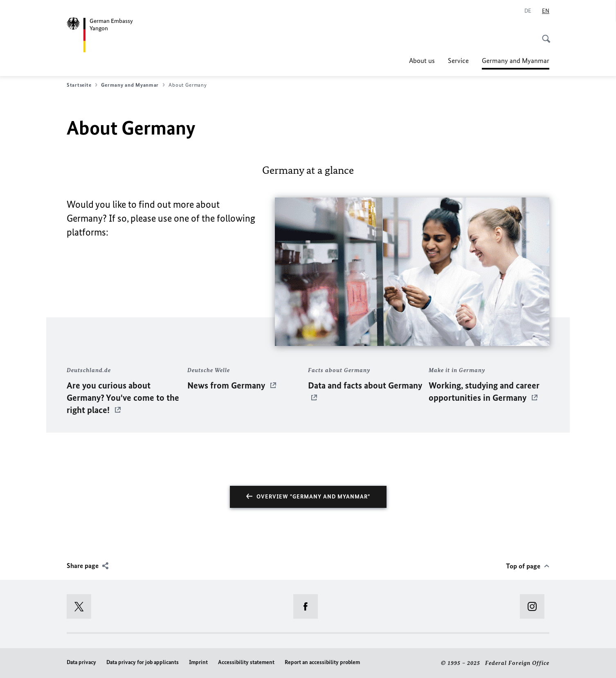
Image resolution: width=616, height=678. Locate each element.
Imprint (198, 662)
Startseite (82, 85)
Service (458, 61)
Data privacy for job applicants (143, 662)
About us (422, 61)
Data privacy (81, 662)
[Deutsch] (528, 11)
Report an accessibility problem (322, 662)
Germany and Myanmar (516, 61)
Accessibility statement (246, 662)
